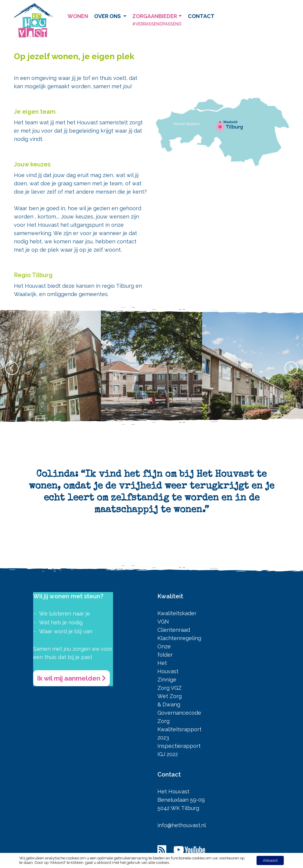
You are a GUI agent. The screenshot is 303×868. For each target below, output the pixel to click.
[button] (291, 368)
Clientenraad (174, 630)
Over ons (108, 16)
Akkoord (270, 860)
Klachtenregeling (179, 638)
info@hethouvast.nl (182, 825)
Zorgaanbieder (157, 21)
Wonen (78, 16)
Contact (201, 16)
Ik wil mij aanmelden (71, 678)
